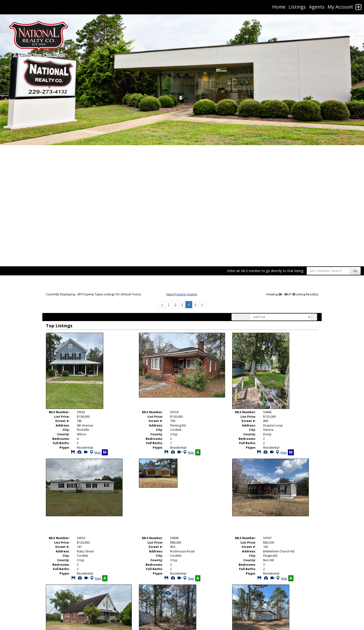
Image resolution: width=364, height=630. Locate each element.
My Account (340, 7)
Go (355, 271)
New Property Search (182, 294)
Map (95, 452)
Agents (317, 7)
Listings (297, 7)
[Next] (162, 305)
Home (279, 7)
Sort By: (241, 317)
